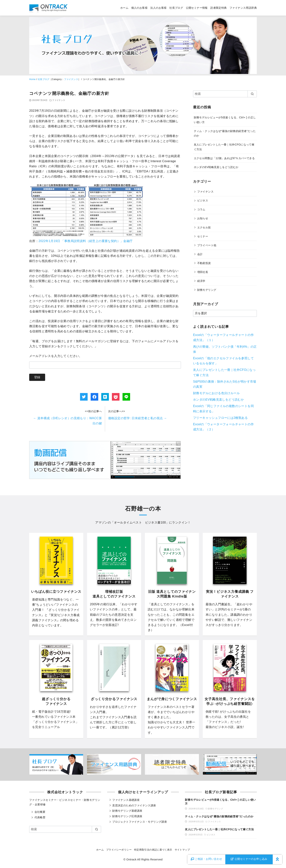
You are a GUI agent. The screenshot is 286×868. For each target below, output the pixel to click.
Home (32, 79)
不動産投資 (204, 263)
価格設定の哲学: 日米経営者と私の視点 (137, 418)
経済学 (201, 281)
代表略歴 (40, 817)
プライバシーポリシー (119, 850)
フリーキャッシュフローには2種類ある (220, 418)
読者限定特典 (218, 8)
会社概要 (40, 812)
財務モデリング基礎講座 (127, 811)
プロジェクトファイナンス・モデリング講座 (140, 822)
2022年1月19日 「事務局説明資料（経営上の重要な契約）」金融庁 (86, 241)
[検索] (225, 94)
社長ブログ (176, 8)
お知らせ (203, 218)
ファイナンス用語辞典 (243, 8)
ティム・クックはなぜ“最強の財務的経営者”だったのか (219, 816)
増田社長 (203, 272)
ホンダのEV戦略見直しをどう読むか (216, 167)
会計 (200, 254)
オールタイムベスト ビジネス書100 (140, 522)
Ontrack (131, 859)
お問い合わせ (206, 859)
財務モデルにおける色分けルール (216, 393)
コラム (201, 209)
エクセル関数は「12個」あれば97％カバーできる (224, 158)
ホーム (124, 8)
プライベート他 (207, 245)
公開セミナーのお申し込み (249, 859)
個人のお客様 (139, 8)
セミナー (203, 236)
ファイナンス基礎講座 (126, 800)
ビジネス (203, 200)
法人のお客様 (158, 8)
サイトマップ (182, 850)
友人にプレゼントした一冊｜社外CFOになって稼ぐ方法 (219, 829)
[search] (252, 94)
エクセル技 (204, 227)
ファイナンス (71, 79)
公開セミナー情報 (197, 8)
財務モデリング (207, 290)
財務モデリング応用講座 (127, 816)
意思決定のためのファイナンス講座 (134, 805)
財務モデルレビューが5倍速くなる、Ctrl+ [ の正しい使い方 (220, 802)
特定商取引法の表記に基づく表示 (153, 850)
